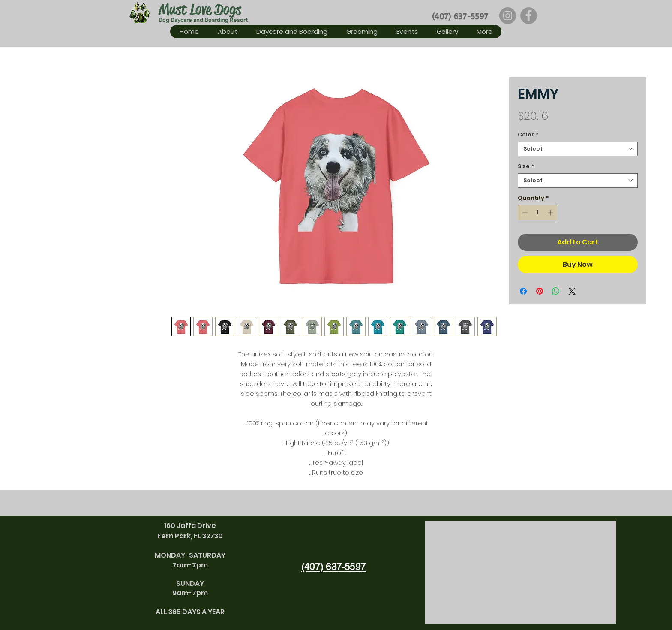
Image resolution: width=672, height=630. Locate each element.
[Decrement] (524, 213)
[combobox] (578, 149)
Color (528, 135)
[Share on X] (572, 291)
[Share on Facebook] (523, 291)
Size (526, 166)
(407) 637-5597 (460, 16)
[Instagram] (508, 16)
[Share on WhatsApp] (556, 291)
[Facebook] (529, 16)
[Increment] (551, 213)
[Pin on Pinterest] (540, 291)
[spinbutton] (538, 213)
